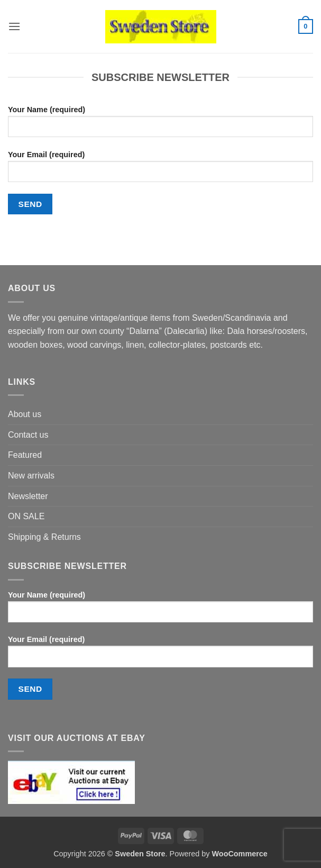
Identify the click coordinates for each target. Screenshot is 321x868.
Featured (25, 455)
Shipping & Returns (44, 537)
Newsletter (28, 496)
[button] (14, 26)
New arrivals (31, 476)
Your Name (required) (160, 125)
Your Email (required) (160, 170)
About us (25, 414)
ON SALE (26, 516)
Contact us (28, 435)
